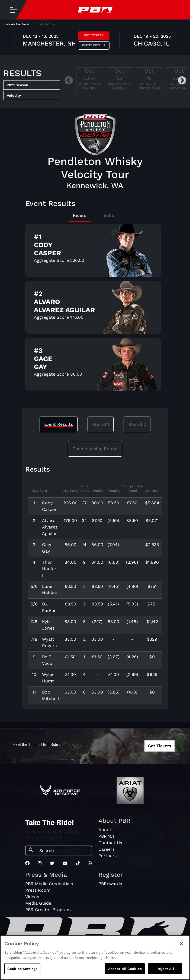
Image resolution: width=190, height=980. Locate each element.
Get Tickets (94, 35)
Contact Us (110, 843)
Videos (32, 897)
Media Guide (38, 903)
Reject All (165, 972)
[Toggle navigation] (14, 10)
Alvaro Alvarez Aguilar (50, 527)
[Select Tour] (32, 96)
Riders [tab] (80, 215)
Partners (107, 856)
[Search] (64, 851)
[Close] (181, 947)
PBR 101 (106, 836)
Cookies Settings (22, 972)
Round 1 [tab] (101, 424)
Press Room (38, 890)
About (105, 830)
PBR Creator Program (48, 910)
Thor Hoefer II (49, 569)
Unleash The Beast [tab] (17, 24)
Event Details (94, 45)
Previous (69, 81)
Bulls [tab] (109, 215)
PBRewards (110, 884)
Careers (107, 849)
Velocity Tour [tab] (46, 24)
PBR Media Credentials (49, 884)
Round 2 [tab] (137, 424)
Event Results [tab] (59, 424)
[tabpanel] (95, 41)
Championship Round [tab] (95, 449)
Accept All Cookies (125, 972)
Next (182, 81)
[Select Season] (32, 85)
